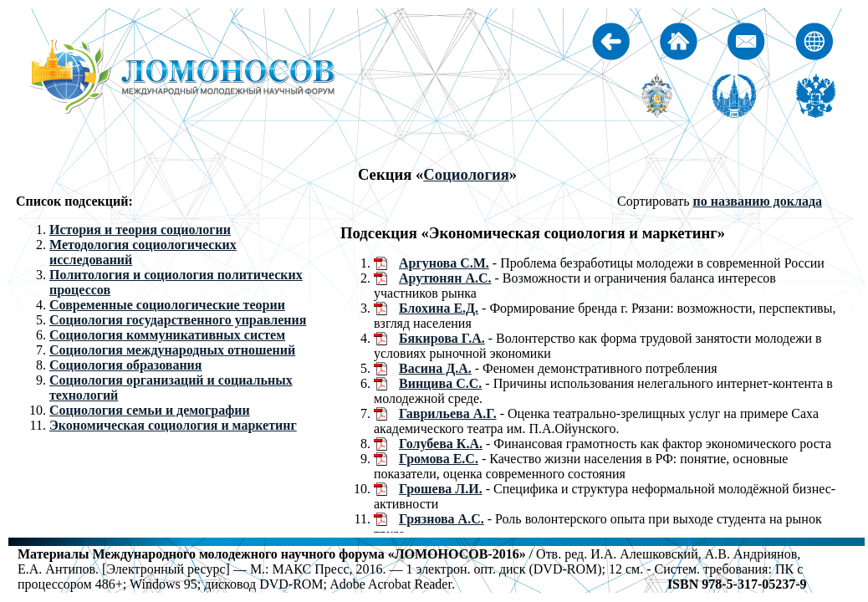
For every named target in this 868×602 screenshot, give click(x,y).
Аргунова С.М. (444, 263)
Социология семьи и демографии (150, 410)
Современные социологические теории (167, 305)
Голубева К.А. (441, 444)
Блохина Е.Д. (439, 308)
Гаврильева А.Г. (448, 413)
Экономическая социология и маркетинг (173, 425)
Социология (466, 174)
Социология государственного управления (178, 320)
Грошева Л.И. (441, 489)
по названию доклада (757, 201)
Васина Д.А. (435, 368)
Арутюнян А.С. (445, 278)
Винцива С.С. (440, 383)
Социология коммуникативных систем (167, 335)
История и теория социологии (140, 230)
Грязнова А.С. (442, 519)
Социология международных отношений (172, 350)
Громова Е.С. (439, 459)
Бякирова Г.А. (442, 338)
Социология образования (125, 365)
